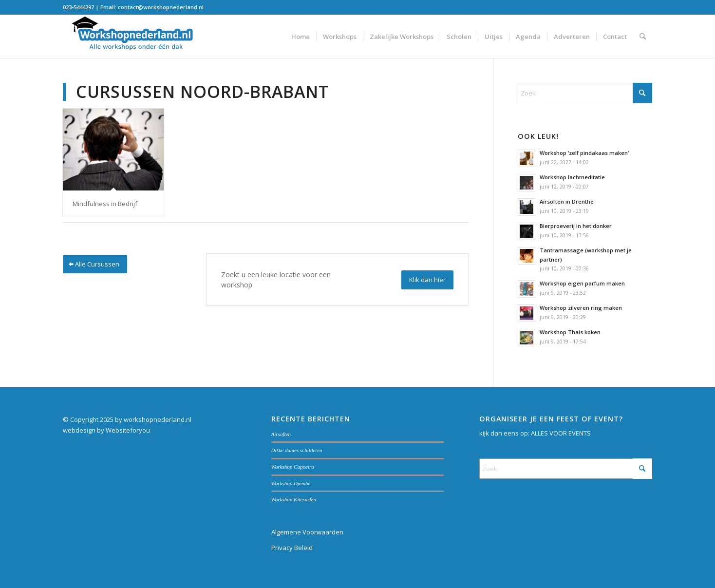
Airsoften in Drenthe (567, 201)
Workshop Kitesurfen (294, 499)
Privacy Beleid (292, 548)
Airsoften (281, 434)
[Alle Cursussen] (95, 264)
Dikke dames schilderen (297, 450)
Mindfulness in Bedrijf (105, 204)
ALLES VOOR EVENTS (561, 433)
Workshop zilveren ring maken (581, 308)
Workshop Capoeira (293, 467)
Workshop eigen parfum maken (582, 283)
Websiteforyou (128, 430)
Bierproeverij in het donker (576, 226)
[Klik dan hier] (427, 280)
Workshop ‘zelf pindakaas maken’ (584, 153)
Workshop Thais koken (570, 332)
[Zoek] (643, 37)
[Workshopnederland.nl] (136, 37)
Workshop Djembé (291, 483)
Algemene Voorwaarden (307, 532)
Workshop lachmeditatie (572, 177)
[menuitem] (301, 37)
